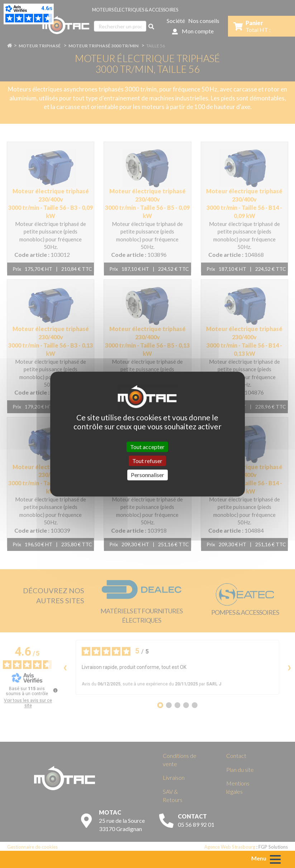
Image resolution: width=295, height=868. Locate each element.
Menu (259, 858)
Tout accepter (147, 447)
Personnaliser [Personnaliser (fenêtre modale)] (147, 475)
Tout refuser (147, 461)
